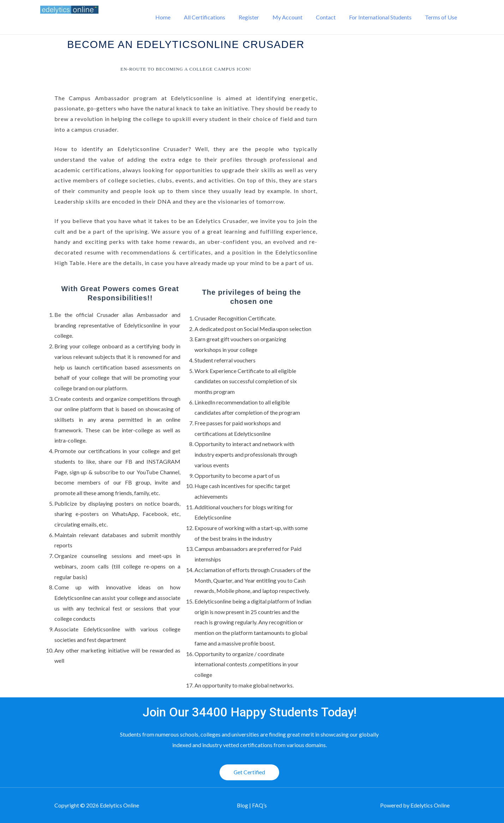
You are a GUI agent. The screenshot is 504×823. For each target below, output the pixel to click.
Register (258, 17)
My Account (295, 17)
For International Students (383, 17)
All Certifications (216, 17)
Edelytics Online (84, 21)
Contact (331, 17)
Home (177, 17)
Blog (243, 806)
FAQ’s (260, 806)
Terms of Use (442, 17)
